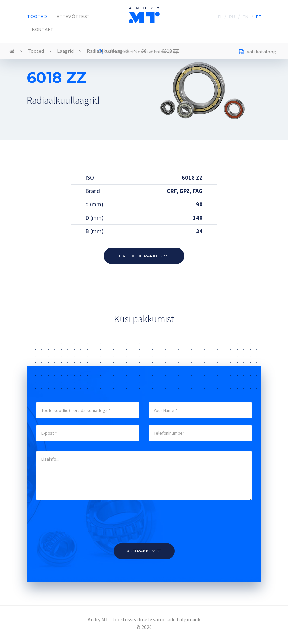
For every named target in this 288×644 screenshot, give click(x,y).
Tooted (37, 16)
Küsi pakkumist (144, 551)
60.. (145, 51)
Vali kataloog (258, 52)
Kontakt (43, 30)
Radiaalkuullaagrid (108, 51)
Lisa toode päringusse (144, 256)
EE (259, 17)
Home (12, 52)
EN (245, 17)
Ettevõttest (73, 16)
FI (220, 17)
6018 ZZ (170, 51)
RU (232, 17)
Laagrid (65, 51)
